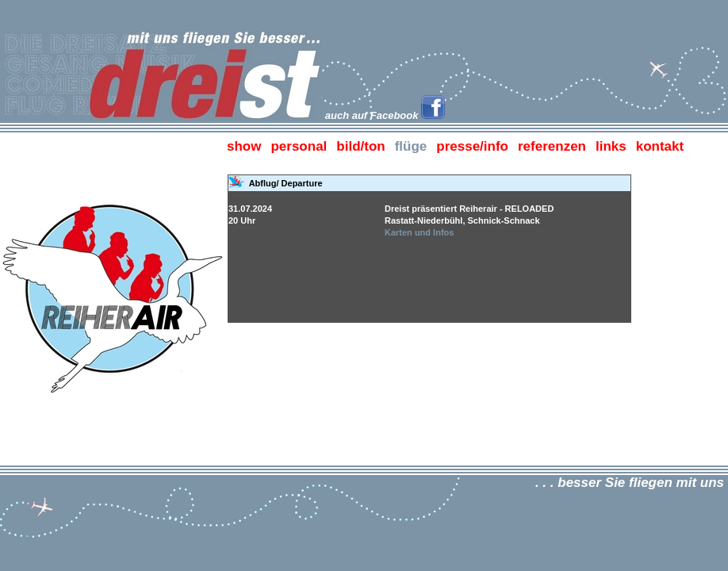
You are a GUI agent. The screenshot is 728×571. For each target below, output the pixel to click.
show (244, 146)
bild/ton (360, 146)
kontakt (660, 146)
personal (299, 146)
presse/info (472, 146)
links (611, 146)
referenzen (552, 146)
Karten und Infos (419, 232)
